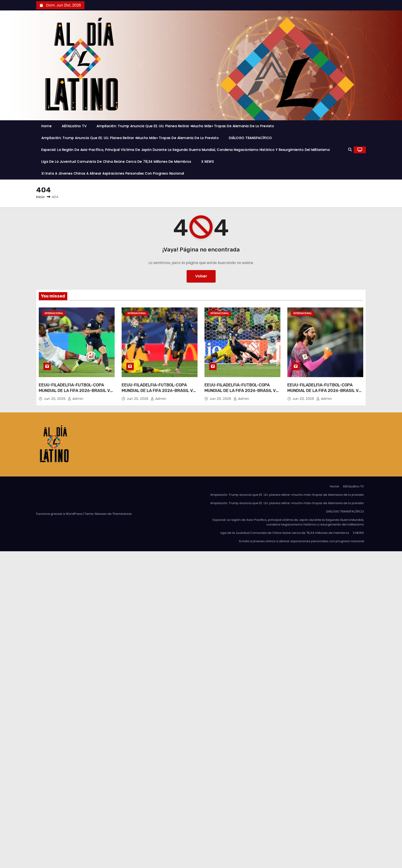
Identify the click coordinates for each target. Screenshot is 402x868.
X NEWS (207, 162)
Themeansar (122, 514)
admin (76, 399)
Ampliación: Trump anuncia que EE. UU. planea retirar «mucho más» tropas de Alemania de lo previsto (185, 126)
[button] (350, 150)
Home (46, 126)
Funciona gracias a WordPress (60, 514)
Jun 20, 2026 (55, 399)
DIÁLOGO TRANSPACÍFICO (250, 138)
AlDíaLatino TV (74, 126)
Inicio (41, 197)
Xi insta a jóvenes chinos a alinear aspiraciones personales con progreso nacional (113, 173)
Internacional (54, 313)
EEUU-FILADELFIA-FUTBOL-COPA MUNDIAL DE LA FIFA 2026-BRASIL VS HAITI (76, 391)
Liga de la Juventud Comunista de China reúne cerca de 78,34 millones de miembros (116, 162)
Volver (201, 276)
